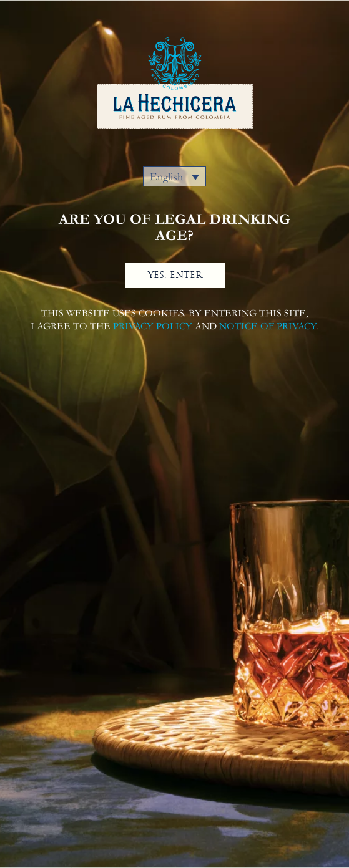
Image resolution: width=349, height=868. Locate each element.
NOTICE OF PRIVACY (268, 326)
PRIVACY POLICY (153, 326)
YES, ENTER (174, 275)
